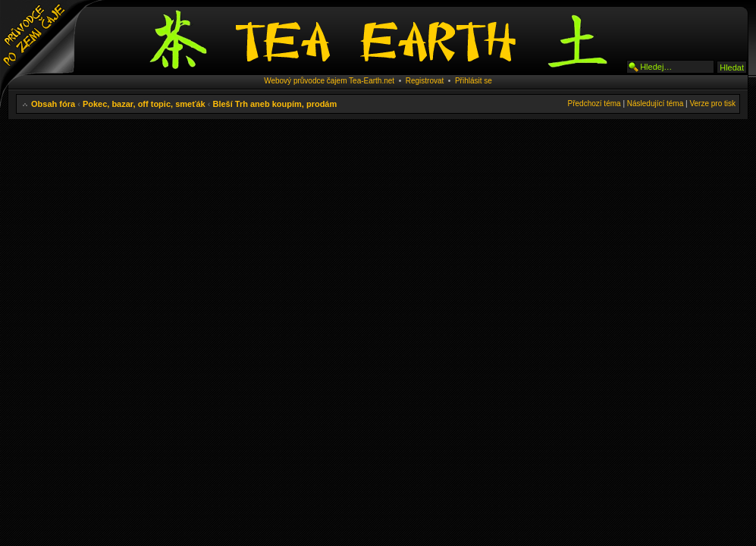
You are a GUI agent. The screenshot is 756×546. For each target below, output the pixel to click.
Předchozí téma (594, 104)
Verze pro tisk (712, 104)
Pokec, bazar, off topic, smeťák (144, 104)
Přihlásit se (474, 81)
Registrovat (425, 81)
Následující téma (655, 104)
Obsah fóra (53, 104)
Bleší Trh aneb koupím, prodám (274, 104)
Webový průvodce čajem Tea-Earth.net (329, 81)
